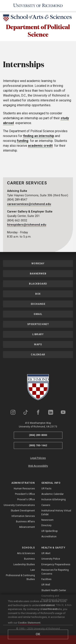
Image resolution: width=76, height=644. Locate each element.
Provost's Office (26, 500)
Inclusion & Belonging (54, 500)
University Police (51, 560)
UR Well (46, 586)
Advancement (27, 528)
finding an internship (39, 137)
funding (23, 141)
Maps (38, 345)
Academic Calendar (52, 495)
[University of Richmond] (38, 6)
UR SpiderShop (49, 532)
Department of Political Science (38, 31)
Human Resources (24, 489)
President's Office (25, 495)
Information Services (23, 517)
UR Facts (46, 489)
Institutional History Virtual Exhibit (56, 513)
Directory (46, 526)
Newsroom (47, 521)
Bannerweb (38, 274)
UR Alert (46, 554)
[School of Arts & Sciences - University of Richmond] (38, 19)
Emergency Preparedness (56, 565)
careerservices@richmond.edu (29, 205)
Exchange (38, 305)
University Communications (19, 506)
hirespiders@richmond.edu (27, 225)
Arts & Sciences (26, 554)
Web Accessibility (38, 467)
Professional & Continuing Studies (20, 578)
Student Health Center (54, 591)
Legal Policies (38, 459)
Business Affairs (25, 522)
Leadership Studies (24, 565)
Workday (38, 264)
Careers (46, 506)
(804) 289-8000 (38, 436)
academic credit (40, 146)
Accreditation (49, 537)
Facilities (46, 580)
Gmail (38, 315)
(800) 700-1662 (38, 446)
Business (29, 560)
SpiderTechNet (38, 325)
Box (38, 294)
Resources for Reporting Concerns (55, 572)
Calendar (38, 355)
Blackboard (38, 284)
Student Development (23, 511)
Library (38, 335)
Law (33, 571)
